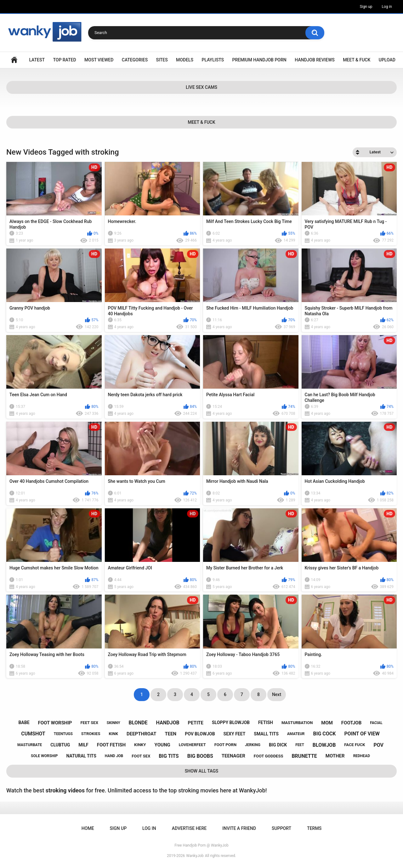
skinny (114, 723)
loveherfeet (192, 745)
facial (376, 723)
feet (300, 745)
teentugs (63, 734)
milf (83, 745)
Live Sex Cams (201, 87)
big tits (169, 756)
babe (24, 722)
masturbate (30, 745)
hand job (114, 756)
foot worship (55, 723)
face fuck (355, 745)
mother (335, 756)
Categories (135, 60)
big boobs (200, 756)
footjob (351, 723)
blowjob (324, 745)
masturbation (297, 723)
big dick (278, 745)
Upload (387, 60)
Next (277, 694)
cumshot (33, 734)
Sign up (366, 7)
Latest (37, 60)
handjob (168, 723)
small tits (266, 734)
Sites (162, 60)
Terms (314, 828)
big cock (325, 734)
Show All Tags (202, 771)
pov (378, 745)
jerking (253, 745)
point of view (362, 734)
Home (14, 60)
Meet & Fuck (357, 60)
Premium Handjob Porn (259, 60)
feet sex (89, 723)
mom (327, 723)
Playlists (213, 60)
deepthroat (141, 734)
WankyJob (195, 856)
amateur (296, 734)
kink (114, 734)
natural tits (81, 756)
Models (185, 60)
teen (170, 734)
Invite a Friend (239, 828)
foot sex (141, 756)
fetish (266, 722)
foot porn (225, 745)
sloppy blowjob (231, 722)
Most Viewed (99, 60)
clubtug (60, 745)
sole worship (44, 756)
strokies (91, 734)
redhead (362, 756)
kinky (140, 745)
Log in (387, 7)
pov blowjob (200, 734)
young (162, 745)
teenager (233, 756)
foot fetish (111, 745)
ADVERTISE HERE (189, 828)
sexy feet (235, 734)
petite (196, 723)
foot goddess (269, 756)
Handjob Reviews (315, 60)
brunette (304, 756)
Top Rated (64, 60)
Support (281, 828)
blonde (138, 723)
